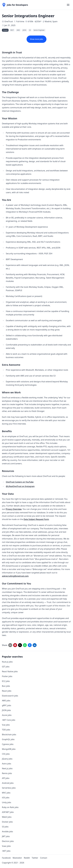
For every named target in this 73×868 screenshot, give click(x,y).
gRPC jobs (7, 705)
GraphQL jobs (8, 739)
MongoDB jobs (9, 749)
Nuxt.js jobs (7, 662)
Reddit (27, 858)
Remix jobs (7, 773)
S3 (30, 30)
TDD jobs (6, 730)
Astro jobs (7, 764)
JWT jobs (6, 836)
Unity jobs (7, 802)
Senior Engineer (39, 30)
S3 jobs (5, 827)
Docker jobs (7, 822)
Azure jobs (7, 715)
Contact (44, 858)
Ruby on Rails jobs (10, 807)
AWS (18, 30)
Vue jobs (6, 725)
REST (12, 30)
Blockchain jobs (9, 735)
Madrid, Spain (51, 21)
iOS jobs (6, 798)
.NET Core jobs (9, 720)
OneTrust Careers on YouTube (20, 482)
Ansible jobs (7, 832)
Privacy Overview (14, 509)
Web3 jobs (7, 817)
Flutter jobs (7, 676)
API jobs (6, 778)
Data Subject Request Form (36, 519)
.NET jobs (6, 851)
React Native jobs (10, 671)
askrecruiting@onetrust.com (15, 576)
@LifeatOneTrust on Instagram (20, 486)
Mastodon (17, 858)
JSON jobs (6, 710)
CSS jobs (6, 754)
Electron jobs (8, 841)
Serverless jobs (9, 788)
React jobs (7, 691)
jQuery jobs (7, 759)
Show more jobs (36, 39)
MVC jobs (6, 793)
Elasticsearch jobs (10, 696)
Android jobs (8, 783)
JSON (24, 30)
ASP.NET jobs (8, 812)
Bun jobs (6, 686)
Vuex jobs (6, 846)
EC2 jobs (6, 681)
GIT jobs (6, 667)
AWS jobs (6, 701)
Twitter (35, 858)
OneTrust (9, 21)
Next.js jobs (7, 768)
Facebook (6, 858)
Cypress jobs (8, 744)
